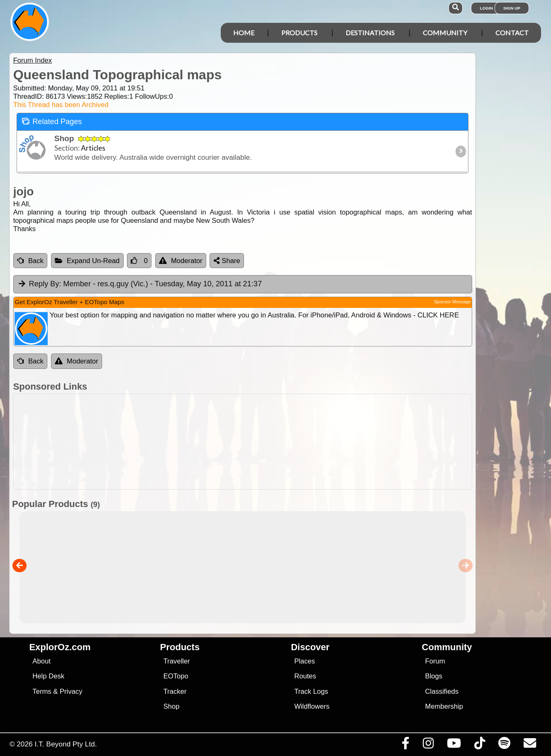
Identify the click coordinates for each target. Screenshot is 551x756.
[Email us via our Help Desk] (530, 745)
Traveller (177, 661)
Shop (172, 706)
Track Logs (311, 691)
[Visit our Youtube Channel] (454, 745)
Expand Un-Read (87, 261)
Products (299, 33)
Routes (305, 676)
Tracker (175, 691)
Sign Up (512, 8)
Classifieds (442, 691)
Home (244, 33)
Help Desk (48, 676)
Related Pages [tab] (52, 121)
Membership (444, 706)
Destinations (370, 33)
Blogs (434, 676)
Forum (435, 661)
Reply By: (45, 284)
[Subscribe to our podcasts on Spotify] (504, 745)
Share (227, 261)
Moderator (181, 261)
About (41, 661)
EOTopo (176, 676)
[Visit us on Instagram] (428, 745)
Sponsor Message (452, 302)
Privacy (71, 691)
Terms (42, 691)
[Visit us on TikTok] (479, 745)
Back (30, 261)
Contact (512, 33)
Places (305, 661)
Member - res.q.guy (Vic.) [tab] (140, 284)
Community (445, 33)
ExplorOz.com (60, 647)
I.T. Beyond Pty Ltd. (66, 744)
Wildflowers (312, 706)
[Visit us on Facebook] (405, 745)
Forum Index (33, 60)
